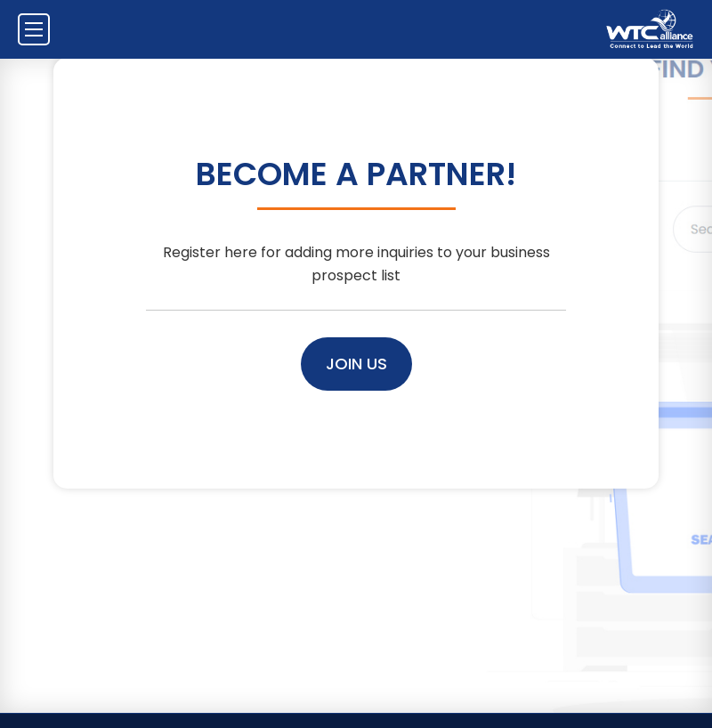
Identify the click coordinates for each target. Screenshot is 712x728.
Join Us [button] (356, 364)
